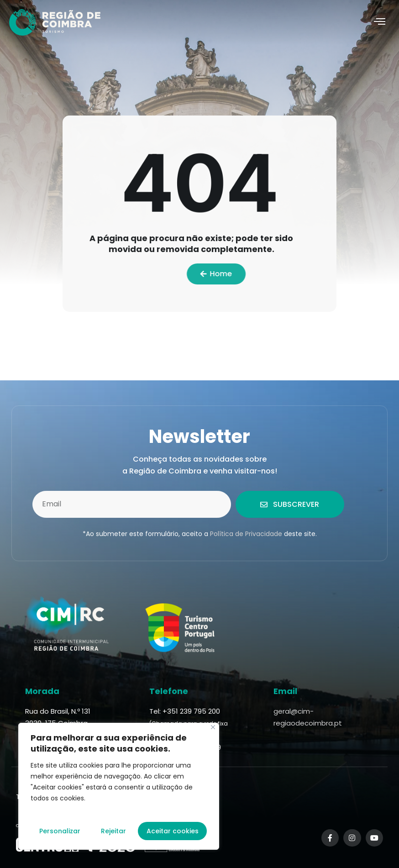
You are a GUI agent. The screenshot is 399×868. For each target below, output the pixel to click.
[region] (119, 786)
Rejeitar (113, 831)
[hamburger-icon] (380, 22)
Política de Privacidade (246, 534)
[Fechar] (213, 727)
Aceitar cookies (173, 831)
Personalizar (60, 831)
